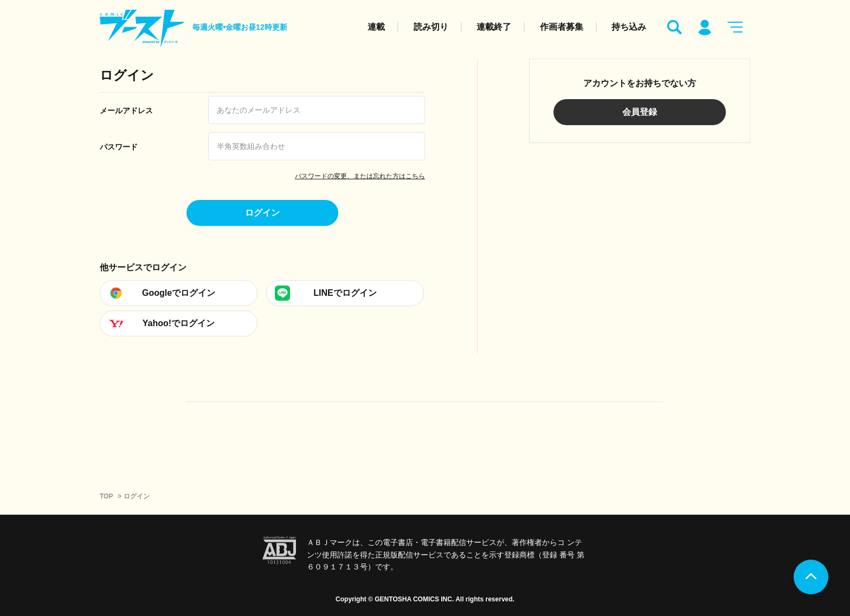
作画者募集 (562, 27)
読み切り (431, 27)
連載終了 (494, 27)
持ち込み (629, 27)
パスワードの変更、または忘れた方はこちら (360, 176)
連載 (376, 27)
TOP (106, 496)
